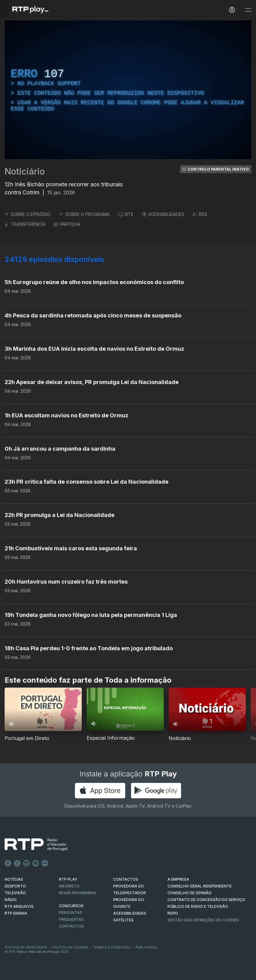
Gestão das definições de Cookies (203, 920)
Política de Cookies (70, 947)
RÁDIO (11, 900)
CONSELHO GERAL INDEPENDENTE (200, 886)
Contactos (71, 926)
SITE (126, 214)
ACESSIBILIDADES (163, 214)
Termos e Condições (112, 947)
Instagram (27, 863)
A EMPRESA (178, 879)
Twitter (17, 863)
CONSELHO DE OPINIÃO (190, 893)
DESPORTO (15, 886)
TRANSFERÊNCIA (25, 224)
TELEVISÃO (15, 893)
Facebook (8, 863)
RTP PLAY (68, 879)
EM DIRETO (69, 886)
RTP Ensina (16, 913)
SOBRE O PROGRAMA (84, 214)
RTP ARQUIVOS (19, 906)
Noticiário (25, 172)
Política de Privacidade (26, 947)
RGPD (173, 913)
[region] (128, 90)
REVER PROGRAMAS (78, 893)
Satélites (123, 920)
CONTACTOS (126, 879)
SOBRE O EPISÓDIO (28, 214)
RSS (200, 214)
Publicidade (146, 947)
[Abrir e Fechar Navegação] (248, 10)
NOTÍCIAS (14, 879)
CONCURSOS (71, 906)
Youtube (36, 863)
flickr (45, 863)
